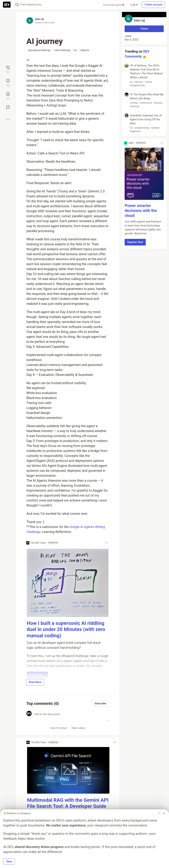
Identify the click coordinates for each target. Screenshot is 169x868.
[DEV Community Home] (7, 5)
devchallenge (62, 50)
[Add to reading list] (8, 96)
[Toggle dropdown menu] (106, 543)
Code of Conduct (59, 728)
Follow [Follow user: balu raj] (144, 29)
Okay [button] (9, 861)
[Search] (17, 5)
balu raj (39, 19)
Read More (35, 682)
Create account (153, 5)
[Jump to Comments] (8, 82)
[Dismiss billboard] (164, 813)
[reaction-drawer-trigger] (8, 69)
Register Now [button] (135, 242)
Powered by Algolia (114, 5)
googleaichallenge (39, 50)
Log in (134, 5)
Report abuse (78, 728)
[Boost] (8, 107)
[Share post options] (8, 119)
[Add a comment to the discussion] (71, 716)
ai (75, 50)
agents (84, 50)
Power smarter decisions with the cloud (141, 211)
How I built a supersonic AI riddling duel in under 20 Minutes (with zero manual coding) (66, 629)
